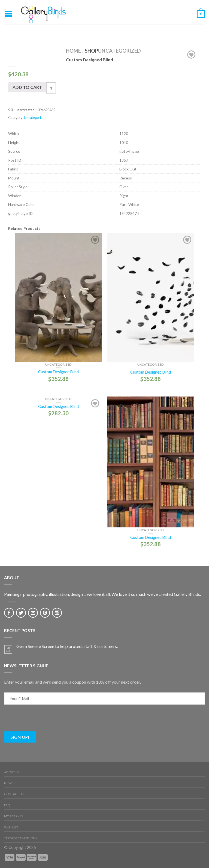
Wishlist (11, 827)
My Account (15, 816)
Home (73, 51)
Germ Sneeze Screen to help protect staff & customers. (67, 646)
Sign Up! (20, 737)
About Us (12, 772)
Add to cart (27, 87)
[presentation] (46, 721)
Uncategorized (119, 51)
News (9, 783)
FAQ (7, 805)
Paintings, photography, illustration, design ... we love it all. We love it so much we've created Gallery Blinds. (102, 594)
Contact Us (14, 794)
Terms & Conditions (21, 838)
